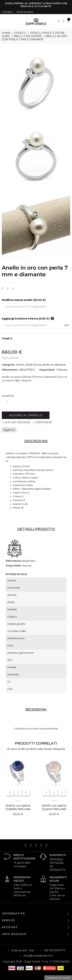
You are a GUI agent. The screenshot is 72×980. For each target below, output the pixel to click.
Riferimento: (10, 370)
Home (20, 365)
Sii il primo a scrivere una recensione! (36, 729)
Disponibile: (47, 370)
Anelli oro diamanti (54, 365)
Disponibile (13, 566)
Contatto (7, 12)
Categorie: (8, 365)
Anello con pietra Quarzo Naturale (54, 807)
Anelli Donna (33, 365)
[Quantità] (7, 402)
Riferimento (13, 561)
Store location (25, 12)
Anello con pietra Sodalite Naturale (18, 807)
